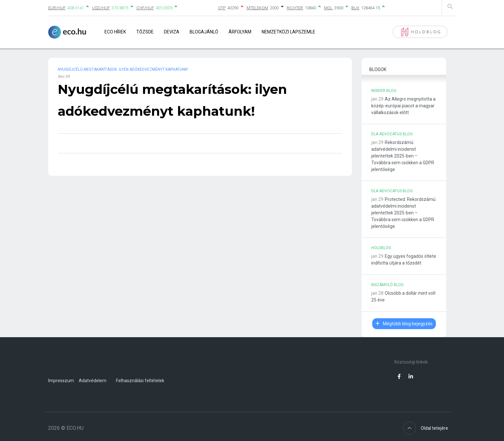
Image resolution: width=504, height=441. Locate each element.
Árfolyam (240, 32)
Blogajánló (204, 32)
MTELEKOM (257, 8)
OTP (222, 8)
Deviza (172, 32)
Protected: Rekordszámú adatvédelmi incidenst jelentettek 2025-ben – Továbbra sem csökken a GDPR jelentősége (403, 213)
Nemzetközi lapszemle (288, 32)
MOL (328, 8)
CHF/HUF (145, 8)
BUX (355, 8)
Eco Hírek (115, 32)
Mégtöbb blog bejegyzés (404, 324)
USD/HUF (101, 8)
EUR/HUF (57, 8)
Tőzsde (145, 32)
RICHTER (295, 8)
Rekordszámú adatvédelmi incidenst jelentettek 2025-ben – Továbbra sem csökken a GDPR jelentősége (403, 156)
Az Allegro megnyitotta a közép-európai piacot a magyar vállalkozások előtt (403, 106)
